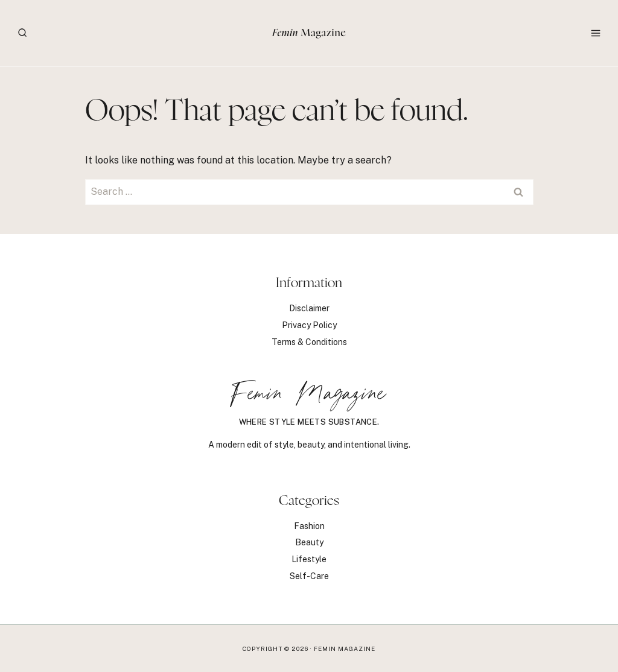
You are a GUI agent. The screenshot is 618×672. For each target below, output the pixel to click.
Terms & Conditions (309, 342)
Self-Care (309, 576)
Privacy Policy (309, 325)
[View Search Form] (22, 33)
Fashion (309, 526)
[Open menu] (595, 33)
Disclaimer (309, 308)
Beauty (309, 542)
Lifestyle (309, 559)
